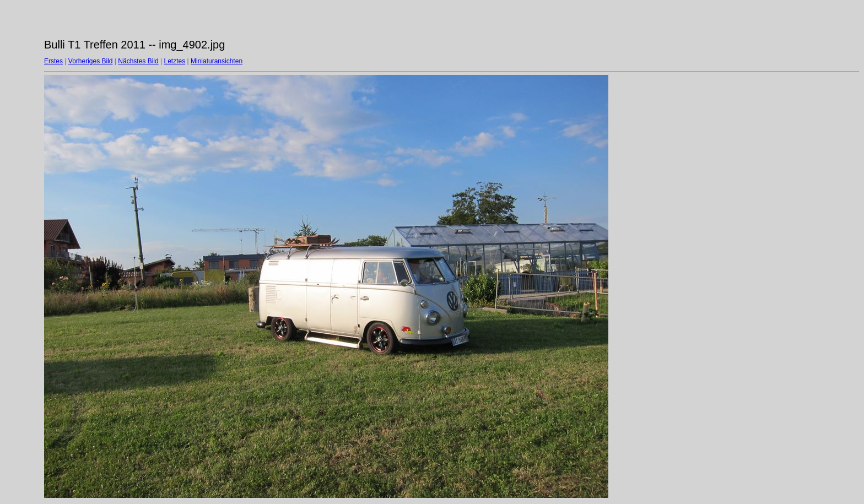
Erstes (53, 61)
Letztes (175, 61)
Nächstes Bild (138, 61)
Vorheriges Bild (91, 61)
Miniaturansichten (217, 61)
